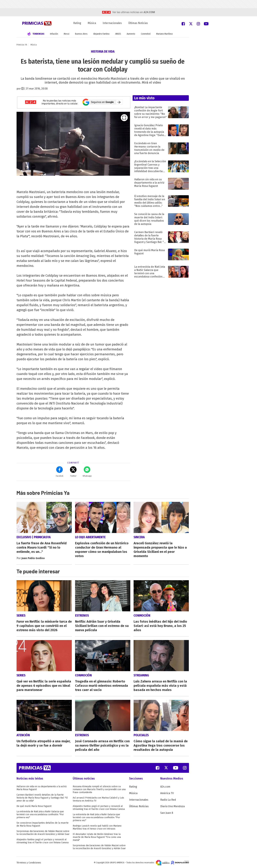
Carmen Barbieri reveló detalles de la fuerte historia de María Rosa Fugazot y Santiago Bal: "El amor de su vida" (42, 797)
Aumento (131, 34)
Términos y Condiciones (29, 862)
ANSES (118, 34)
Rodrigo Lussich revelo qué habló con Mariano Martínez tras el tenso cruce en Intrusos (97, 827)
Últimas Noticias (138, 23)
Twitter (73, 472)
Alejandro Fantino (101, 34)
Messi (67, 34)
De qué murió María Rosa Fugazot (34, 805)
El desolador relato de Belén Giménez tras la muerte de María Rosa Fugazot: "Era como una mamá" (97, 836)
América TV (167, 793)
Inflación (54, 34)
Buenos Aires (81, 34)
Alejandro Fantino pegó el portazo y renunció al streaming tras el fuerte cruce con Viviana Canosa (43, 840)
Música (92, 23)
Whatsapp (87, 472)
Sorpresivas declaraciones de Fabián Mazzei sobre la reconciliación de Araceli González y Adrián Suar (43, 832)
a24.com (149, 12)
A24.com (165, 786)
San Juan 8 (167, 812)
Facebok (60, 472)
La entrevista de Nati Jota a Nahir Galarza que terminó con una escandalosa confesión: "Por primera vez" (40, 814)
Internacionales (112, 23)
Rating (77, 23)
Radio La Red (168, 799)
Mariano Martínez (164, 34)
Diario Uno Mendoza (173, 806)
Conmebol (146, 34)
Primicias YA (22, 45)
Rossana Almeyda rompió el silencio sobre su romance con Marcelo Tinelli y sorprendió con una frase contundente (99, 789)
